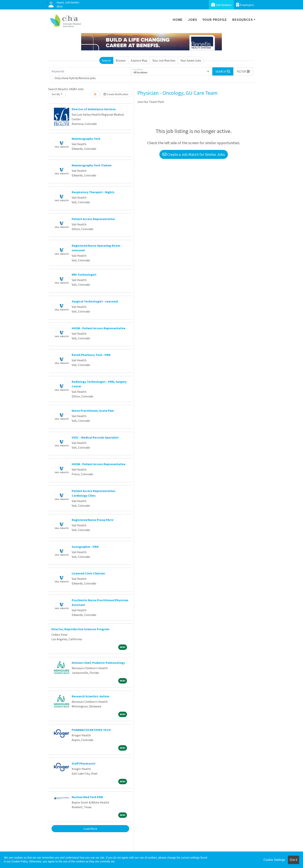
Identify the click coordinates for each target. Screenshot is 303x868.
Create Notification (116, 94)
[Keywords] (90, 71)
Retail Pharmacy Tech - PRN (91, 355)
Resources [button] (242, 20)
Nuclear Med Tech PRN (87, 797)
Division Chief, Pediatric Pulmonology (98, 663)
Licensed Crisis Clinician (88, 573)
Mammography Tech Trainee (92, 165)
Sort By (56, 94)
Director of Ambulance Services (94, 109)
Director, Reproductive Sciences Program (80, 629)
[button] (243, 71)
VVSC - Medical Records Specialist (95, 437)
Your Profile (215, 20)
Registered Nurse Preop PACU (93, 520)
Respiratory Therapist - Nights (93, 192)
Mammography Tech (86, 139)
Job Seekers (221, 5)
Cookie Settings (274, 860)
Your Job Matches (164, 60)
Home (178, 20)
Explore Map (139, 60)
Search (106, 60)
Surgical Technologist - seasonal (95, 301)
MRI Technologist (84, 274)
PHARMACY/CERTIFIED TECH (91, 730)
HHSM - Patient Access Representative (99, 328)
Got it (294, 860)
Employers (245, 5)
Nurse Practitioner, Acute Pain (93, 411)
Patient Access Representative (93, 219)
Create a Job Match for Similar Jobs (194, 154)
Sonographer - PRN (85, 547)
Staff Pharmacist (84, 763)
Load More (90, 829)
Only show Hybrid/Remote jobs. (75, 78)
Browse (121, 60)
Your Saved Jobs (191, 60)
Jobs (192, 20)
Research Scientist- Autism (91, 696)
